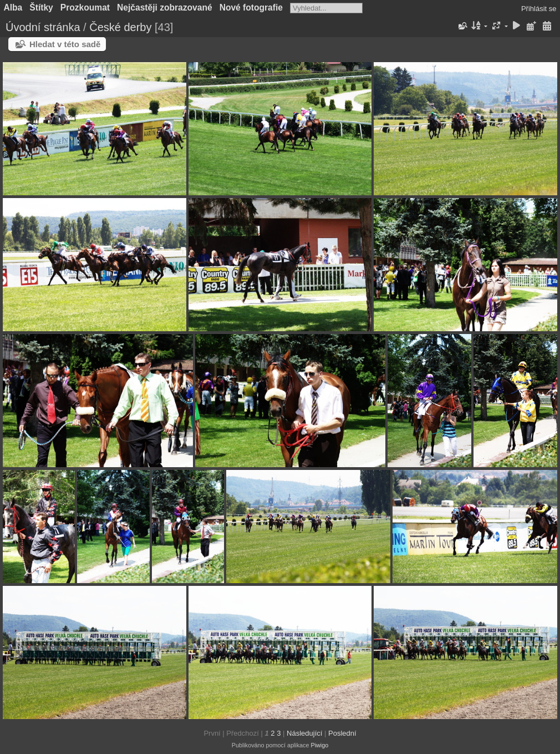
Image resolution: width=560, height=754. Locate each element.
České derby (120, 27)
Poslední (342, 733)
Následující (304, 733)
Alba (13, 7)
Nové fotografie (251, 7)
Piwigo (319, 745)
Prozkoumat (85, 7)
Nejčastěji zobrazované (165, 7)
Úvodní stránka (43, 27)
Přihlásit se (539, 9)
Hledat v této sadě (65, 44)
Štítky (41, 7)
